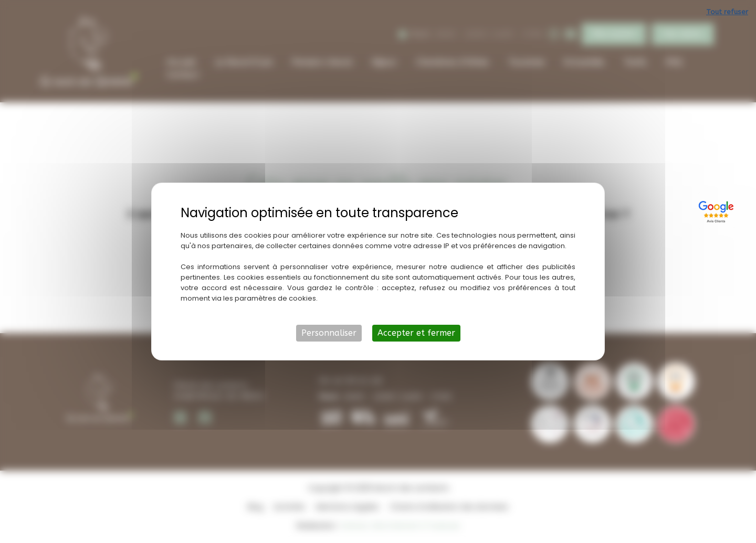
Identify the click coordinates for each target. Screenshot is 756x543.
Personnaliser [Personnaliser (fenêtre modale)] (329, 333)
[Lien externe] (718, 210)
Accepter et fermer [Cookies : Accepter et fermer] (416, 333)
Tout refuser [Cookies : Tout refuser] (727, 12)
